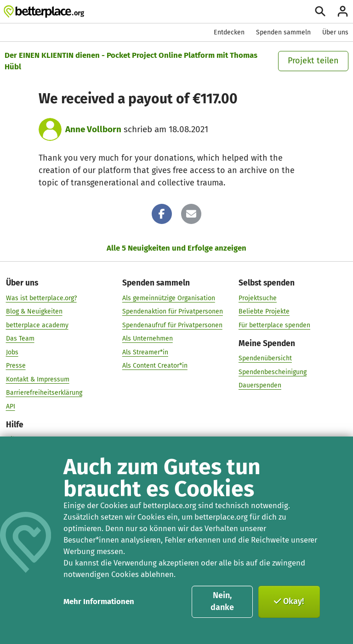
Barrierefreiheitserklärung (44, 393)
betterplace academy (37, 325)
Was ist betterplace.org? (41, 298)
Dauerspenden (260, 385)
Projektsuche (258, 298)
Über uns (335, 32)
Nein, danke (222, 601)
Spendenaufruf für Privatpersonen (172, 325)
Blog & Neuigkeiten (34, 311)
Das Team (20, 339)
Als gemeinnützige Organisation (169, 298)
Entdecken (229, 32)
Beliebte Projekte (264, 311)
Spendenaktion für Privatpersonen (173, 311)
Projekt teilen (313, 61)
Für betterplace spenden (274, 325)
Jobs (12, 352)
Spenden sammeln (283, 32)
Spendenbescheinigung (273, 372)
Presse (16, 366)
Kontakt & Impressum (38, 379)
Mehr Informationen (99, 601)
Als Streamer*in (145, 352)
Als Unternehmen (148, 339)
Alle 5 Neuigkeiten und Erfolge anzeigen (176, 248)
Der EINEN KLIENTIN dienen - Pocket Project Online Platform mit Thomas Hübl (131, 61)
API (11, 406)
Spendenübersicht (265, 358)
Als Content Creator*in (155, 366)
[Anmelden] (343, 11)
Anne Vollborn (93, 129)
